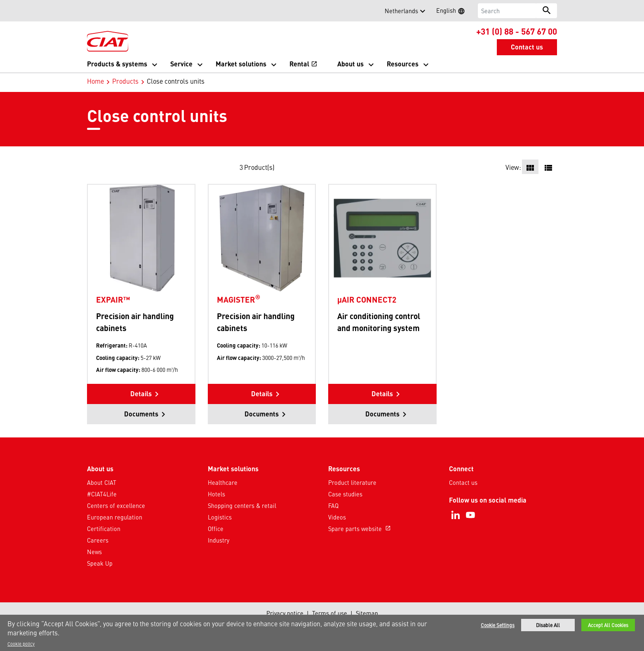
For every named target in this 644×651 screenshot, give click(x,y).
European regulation (115, 517)
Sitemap (367, 613)
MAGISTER (239, 299)
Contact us (463, 482)
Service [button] (181, 64)
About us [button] (350, 64)
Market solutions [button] (241, 64)
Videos (337, 517)
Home (95, 81)
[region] (322, 633)
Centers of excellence (116, 505)
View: (513, 167)
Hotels (216, 494)
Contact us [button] (527, 47)
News (94, 552)
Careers (98, 540)
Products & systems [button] (117, 64)
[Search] (507, 11)
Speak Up (100, 563)
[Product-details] (141, 238)
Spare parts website (360, 529)
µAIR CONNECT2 (367, 299)
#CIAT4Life (102, 494)
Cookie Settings (498, 625)
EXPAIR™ (113, 299)
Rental (303, 64)
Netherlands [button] (401, 11)
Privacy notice (285, 613)
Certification (104, 529)
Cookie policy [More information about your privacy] (21, 644)
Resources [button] (403, 64)
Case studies (345, 494)
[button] (92, 11)
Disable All (548, 625)
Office (216, 529)
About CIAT (102, 482)
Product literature (352, 482)
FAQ (333, 505)
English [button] (453, 12)
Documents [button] (141, 414)
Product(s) (259, 167)
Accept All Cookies (608, 625)
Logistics (220, 517)
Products (125, 81)
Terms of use (330, 613)
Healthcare (223, 482)
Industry (219, 540)
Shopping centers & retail (242, 505)
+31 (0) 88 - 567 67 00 (517, 31)
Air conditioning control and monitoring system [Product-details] (379, 322)
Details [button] (141, 394)
